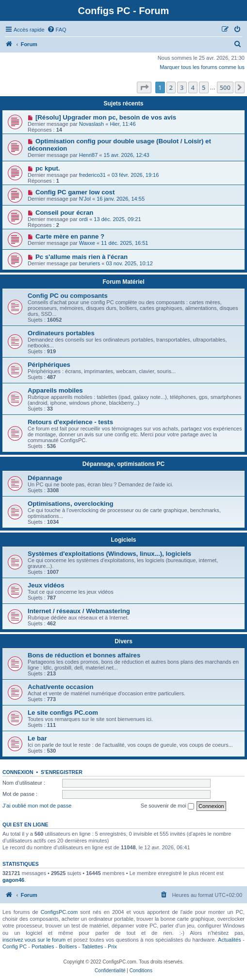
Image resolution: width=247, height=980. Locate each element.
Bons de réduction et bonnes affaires (84, 655)
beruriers (90, 263)
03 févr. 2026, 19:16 (135, 175)
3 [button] (182, 87)
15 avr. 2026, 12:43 (127, 155)
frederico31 (92, 175)
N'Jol (85, 199)
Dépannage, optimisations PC (123, 464)
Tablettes (92, 946)
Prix (112, 946)
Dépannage (45, 478)
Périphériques (49, 365)
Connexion (18, 772)
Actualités (230, 940)
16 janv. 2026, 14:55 (121, 199)
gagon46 (13, 880)
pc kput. (48, 168)
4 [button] (193, 87)
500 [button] (225, 87)
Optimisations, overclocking (71, 504)
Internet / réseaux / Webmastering (79, 611)
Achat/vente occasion (61, 687)
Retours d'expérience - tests (70, 422)
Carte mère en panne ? (70, 236)
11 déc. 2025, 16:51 (124, 243)
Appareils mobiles (55, 390)
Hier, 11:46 (123, 124)
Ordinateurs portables (61, 333)
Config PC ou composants (68, 296)
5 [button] (204, 87)
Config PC (15, 946)
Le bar (37, 738)
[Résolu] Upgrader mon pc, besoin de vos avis (106, 117)
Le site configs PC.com (63, 713)
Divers (123, 641)
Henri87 (89, 155)
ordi (83, 219)
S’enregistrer (62, 772)
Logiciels (123, 540)
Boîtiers (68, 946)
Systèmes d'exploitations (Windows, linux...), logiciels (109, 554)
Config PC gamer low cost (75, 192)
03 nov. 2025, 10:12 (129, 263)
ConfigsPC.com (59, 912)
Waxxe (87, 243)
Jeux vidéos (46, 585)
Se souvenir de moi (167, 806)
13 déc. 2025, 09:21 (117, 219)
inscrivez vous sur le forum (34, 940)
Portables (43, 946)
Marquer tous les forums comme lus (202, 67)
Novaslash (91, 124)
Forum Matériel (123, 282)
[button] (144, 87)
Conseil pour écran (64, 213)
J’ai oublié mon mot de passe (37, 806)
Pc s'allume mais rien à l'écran (82, 257)
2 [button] (171, 87)
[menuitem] (57, 30)
